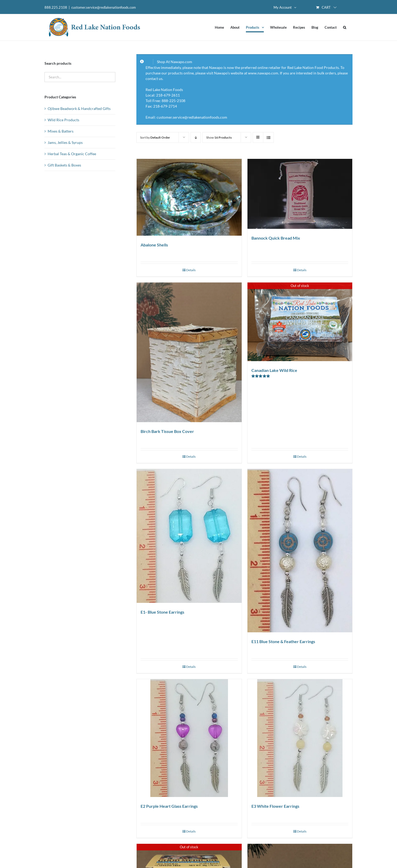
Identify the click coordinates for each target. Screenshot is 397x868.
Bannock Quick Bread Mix (276, 238)
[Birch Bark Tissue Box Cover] (189, 352)
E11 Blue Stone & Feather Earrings (283, 641)
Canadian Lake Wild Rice (274, 370)
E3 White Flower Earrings (275, 806)
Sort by (155, 137)
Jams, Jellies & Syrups (65, 142)
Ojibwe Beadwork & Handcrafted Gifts (79, 108)
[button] (345, 27)
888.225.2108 (56, 7)
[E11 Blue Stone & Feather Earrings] (300, 551)
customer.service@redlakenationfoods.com (104, 7)
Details (191, 270)
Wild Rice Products (63, 120)
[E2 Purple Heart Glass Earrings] (189, 738)
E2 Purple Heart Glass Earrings (169, 806)
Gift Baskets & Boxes (64, 165)
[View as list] (268, 137)
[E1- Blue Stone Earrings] (189, 536)
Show (219, 137)
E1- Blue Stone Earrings (162, 612)
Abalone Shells (154, 245)
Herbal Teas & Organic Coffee (72, 154)
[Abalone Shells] (189, 197)
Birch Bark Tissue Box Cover (167, 431)
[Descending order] (196, 137)
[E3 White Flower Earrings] (300, 738)
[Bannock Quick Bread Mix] (300, 194)
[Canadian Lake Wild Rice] (300, 322)
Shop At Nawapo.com (175, 62)
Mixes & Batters (61, 131)
